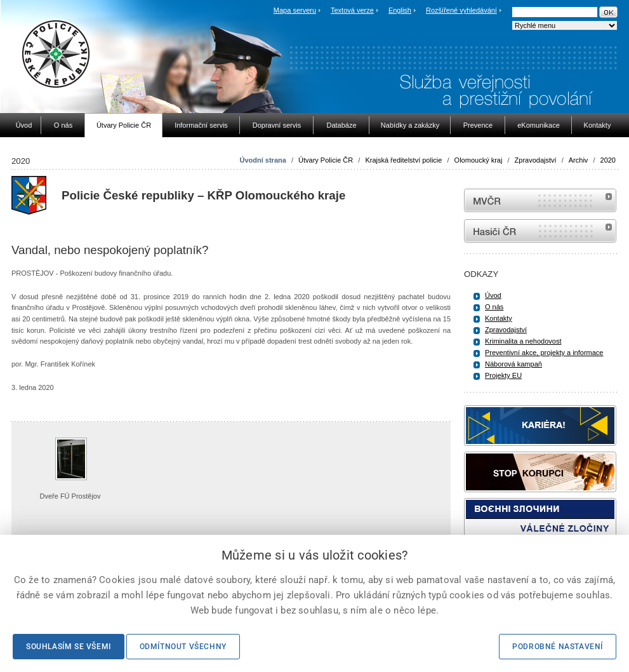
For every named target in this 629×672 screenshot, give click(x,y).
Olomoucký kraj (479, 160)
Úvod (493, 295)
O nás (494, 307)
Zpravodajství (536, 160)
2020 (608, 160)
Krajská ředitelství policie (403, 160)
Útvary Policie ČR (326, 160)
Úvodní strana (262, 160)
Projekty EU (503, 375)
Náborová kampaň (513, 364)
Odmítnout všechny (183, 647)
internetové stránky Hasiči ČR (540, 231)
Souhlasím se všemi (69, 647)
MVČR (540, 200)
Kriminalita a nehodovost (523, 341)
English (400, 10)
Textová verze (352, 10)
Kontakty (499, 318)
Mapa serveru (295, 10)
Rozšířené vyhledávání (461, 10)
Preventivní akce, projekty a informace (544, 353)
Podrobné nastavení (558, 647)
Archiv (579, 160)
